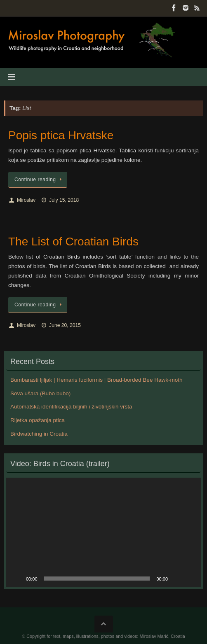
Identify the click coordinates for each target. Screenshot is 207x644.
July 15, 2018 (64, 200)
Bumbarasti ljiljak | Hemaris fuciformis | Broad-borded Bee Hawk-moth (96, 380)
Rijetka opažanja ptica (38, 420)
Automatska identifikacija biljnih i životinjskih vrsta (71, 407)
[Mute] (177, 579)
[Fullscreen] (190, 579)
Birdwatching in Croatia (39, 434)
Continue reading (39, 180)
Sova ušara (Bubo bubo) (40, 393)
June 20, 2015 (65, 325)
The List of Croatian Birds (73, 241)
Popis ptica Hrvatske (61, 135)
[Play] (17, 579)
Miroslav (26, 200)
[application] (103, 532)
